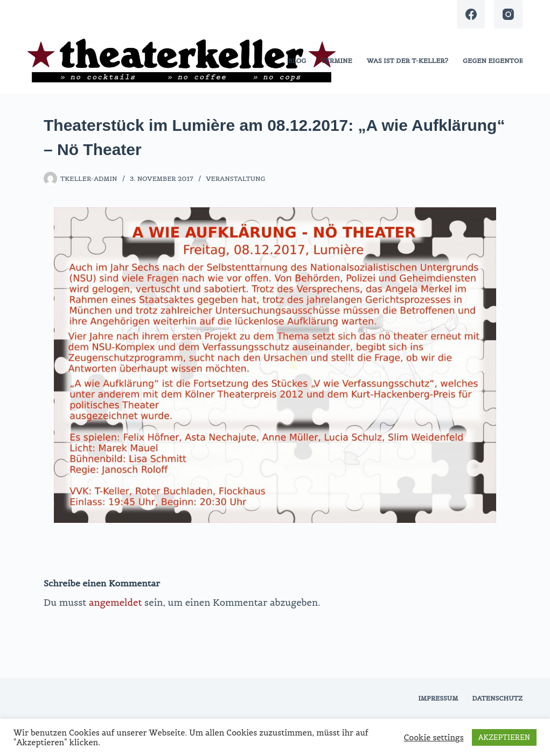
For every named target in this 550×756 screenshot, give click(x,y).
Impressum (438, 698)
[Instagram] (508, 14)
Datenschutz (497, 698)
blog (297, 61)
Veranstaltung (235, 178)
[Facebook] (471, 14)
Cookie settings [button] (434, 738)
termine (336, 61)
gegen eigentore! (496, 61)
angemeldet (115, 603)
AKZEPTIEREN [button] (504, 737)
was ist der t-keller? (408, 61)
